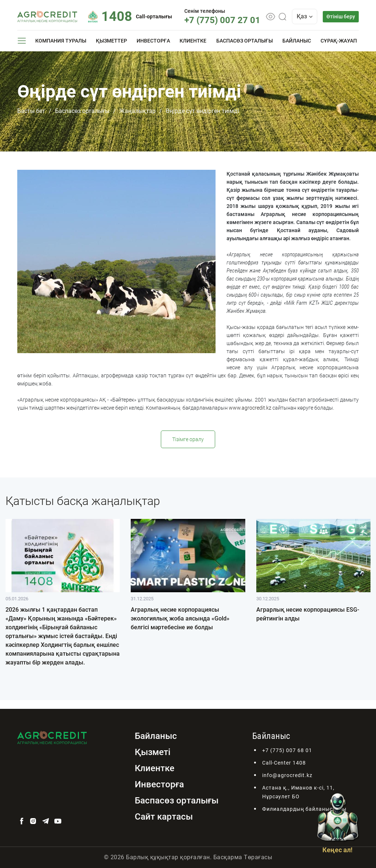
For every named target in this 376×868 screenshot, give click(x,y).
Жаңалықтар (138, 111)
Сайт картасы (164, 817)
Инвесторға (153, 41)
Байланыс (297, 41)
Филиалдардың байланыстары (304, 809)
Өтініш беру (341, 17)
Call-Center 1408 (284, 763)
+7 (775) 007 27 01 (222, 20)
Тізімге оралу (188, 439)
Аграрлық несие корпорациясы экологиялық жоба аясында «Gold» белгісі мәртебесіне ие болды (180, 618)
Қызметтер (111, 41)
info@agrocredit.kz (287, 775)
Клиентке (193, 41)
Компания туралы (61, 41)
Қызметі (153, 752)
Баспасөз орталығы (245, 41)
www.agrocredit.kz (250, 408)
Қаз (305, 16)
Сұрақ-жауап (339, 41)
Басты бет (31, 111)
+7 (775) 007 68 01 (287, 750)
